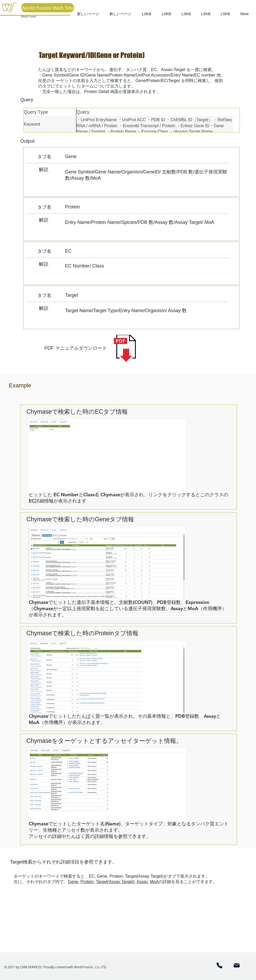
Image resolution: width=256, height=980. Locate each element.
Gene (73, 882)
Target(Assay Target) (115, 882)
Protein (87, 882)
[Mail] (237, 965)
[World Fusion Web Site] (48, 8)
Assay (142, 882)
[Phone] (219, 965)
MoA (154, 882)
